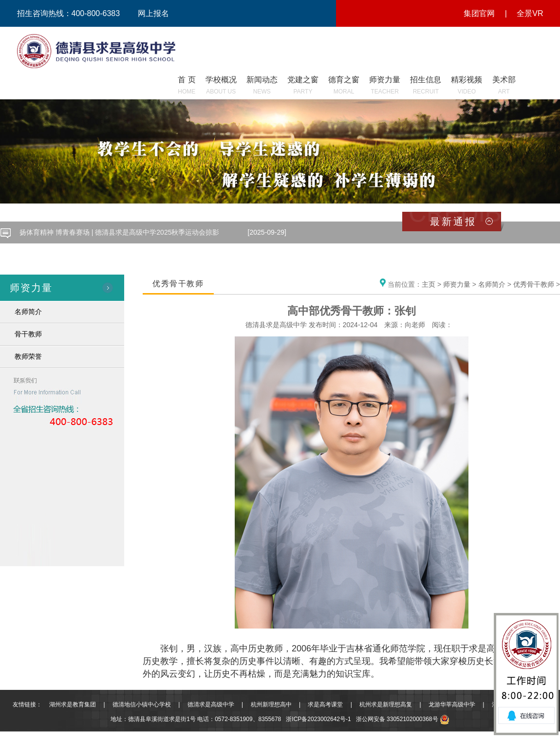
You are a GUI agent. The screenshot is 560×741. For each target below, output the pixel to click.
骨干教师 (28, 334)
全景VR (530, 13)
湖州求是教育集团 (73, 704)
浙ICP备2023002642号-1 (318, 719)
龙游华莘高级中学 (452, 704)
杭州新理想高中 (271, 704)
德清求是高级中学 (211, 704)
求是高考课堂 (325, 704)
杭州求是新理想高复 (386, 704)
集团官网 (479, 13)
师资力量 (457, 284)
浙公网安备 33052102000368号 (403, 719)
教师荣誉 (28, 356)
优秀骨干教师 (534, 284)
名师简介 (28, 312)
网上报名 (153, 13)
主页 (429, 284)
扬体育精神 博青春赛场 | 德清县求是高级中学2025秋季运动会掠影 (119, 232)
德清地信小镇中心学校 (142, 704)
